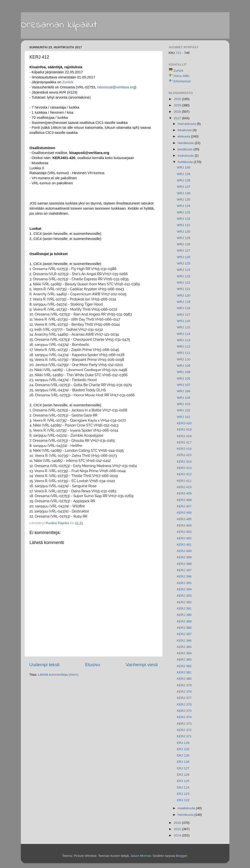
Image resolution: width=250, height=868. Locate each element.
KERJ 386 (184, 641)
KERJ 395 (184, 583)
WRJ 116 (184, 321)
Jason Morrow (141, 856)
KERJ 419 (184, 430)
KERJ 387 (184, 634)
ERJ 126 (183, 775)
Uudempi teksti (44, 665)
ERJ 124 (183, 787)
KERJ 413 (184, 468)
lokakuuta (185, 130)
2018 (178, 112)
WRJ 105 (184, 379)
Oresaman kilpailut (59, 25)
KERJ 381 (184, 672)
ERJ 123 (183, 794)
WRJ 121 (184, 289)
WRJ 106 (184, 391)
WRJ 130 (184, 232)
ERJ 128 (183, 762)
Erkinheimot (182, 81)
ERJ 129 (183, 743)
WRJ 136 (184, 193)
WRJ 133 (184, 212)
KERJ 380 (184, 679)
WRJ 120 (184, 295)
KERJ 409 (184, 493)
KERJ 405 (184, 519)
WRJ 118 (184, 308)
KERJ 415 (184, 455)
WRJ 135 (184, 200)
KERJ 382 (184, 666)
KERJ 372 (184, 730)
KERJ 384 (184, 653)
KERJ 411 (184, 481)
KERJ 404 (184, 525)
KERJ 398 (184, 564)
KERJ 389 (184, 621)
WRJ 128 (184, 244)
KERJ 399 (184, 557)
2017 (178, 118)
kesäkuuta (186, 149)
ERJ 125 (183, 781)
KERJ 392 (184, 602)
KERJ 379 (184, 685)
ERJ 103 (183, 749)
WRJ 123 (184, 276)
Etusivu (93, 665)
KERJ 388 (184, 628)
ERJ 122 (183, 800)
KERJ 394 (184, 589)
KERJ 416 (184, 449)
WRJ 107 (184, 385)
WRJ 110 (184, 359)
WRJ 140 (184, 167)
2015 (178, 829)
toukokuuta (186, 156)
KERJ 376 (184, 704)
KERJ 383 (184, 660)
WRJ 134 (184, 206)
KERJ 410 (184, 487)
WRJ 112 (184, 346)
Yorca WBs (181, 76)
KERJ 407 (184, 506)
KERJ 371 (184, 736)
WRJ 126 (184, 257)
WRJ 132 (184, 219)
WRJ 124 (184, 270)
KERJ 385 (184, 647)
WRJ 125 (184, 263)
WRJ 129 (184, 238)
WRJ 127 (184, 251)
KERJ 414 (184, 462)
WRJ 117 (184, 315)
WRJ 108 (184, 372)
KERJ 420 (184, 423)
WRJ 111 (184, 353)
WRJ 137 (184, 187)
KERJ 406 (184, 513)
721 (179, 53)
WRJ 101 (184, 417)
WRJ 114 (184, 334)
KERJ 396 (184, 576)
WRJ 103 (184, 404)
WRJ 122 (184, 283)
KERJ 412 (184, 474)
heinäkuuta (186, 143)
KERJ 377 (184, 698)
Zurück (68, 82)
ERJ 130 (183, 755)
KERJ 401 (184, 545)
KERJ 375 (184, 711)
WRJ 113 (184, 340)
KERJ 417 (184, 442)
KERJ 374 (184, 717)
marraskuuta (187, 124)
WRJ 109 (184, 366)
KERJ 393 (184, 596)
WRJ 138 (184, 180)
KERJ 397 (184, 570)
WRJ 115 (184, 327)
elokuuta (184, 136)
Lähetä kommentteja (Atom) (58, 675)
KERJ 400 (184, 551)
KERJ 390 (184, 615)
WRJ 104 (184, 398)
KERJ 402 (184, 538)
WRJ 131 (184, 225)
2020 (178, 99)
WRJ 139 (184, 174)
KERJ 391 (184, 608)
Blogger (181, 856)
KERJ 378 (184, 692)
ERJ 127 (183, 768)
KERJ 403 (184, 532)
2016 (178, 823)
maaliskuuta (187, 808)
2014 (178, 835)
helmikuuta (186, 815)
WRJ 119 (184, 302)
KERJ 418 (184, 436)
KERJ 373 (184, 724)
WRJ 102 (184, 410)
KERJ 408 (184, 500)
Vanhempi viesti (142, 665)
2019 (178, 105)
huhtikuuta (186, 162)
